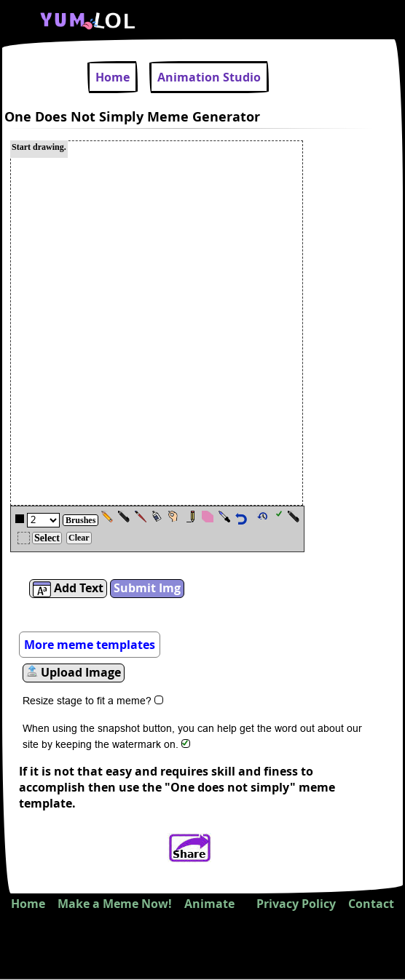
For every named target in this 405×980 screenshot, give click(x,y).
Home (113, 77)
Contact (371, 904)
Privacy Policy (296, 904)
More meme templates (90, 645)
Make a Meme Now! (115, 904)
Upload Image (74, 672)
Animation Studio (209, 77)
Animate (209, 904)
